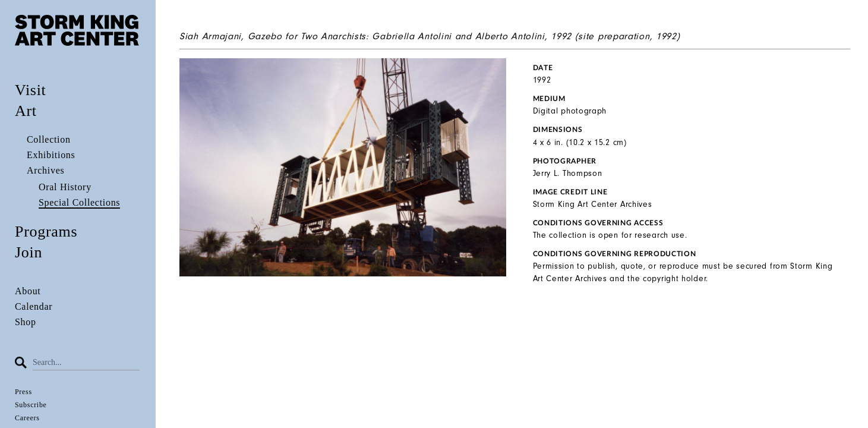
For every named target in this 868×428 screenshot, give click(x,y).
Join (29, 252)
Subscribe (31, 405)
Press (23, 392)
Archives (45, 170)
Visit (31, 90)
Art (26, 111)
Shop (26, 322)
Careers (27, 418)
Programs (46, 232)
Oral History (65, 187)
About (28, 291)
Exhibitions (51, 155)
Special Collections (79, 202)
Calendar (34, 306)
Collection (49, 139)
